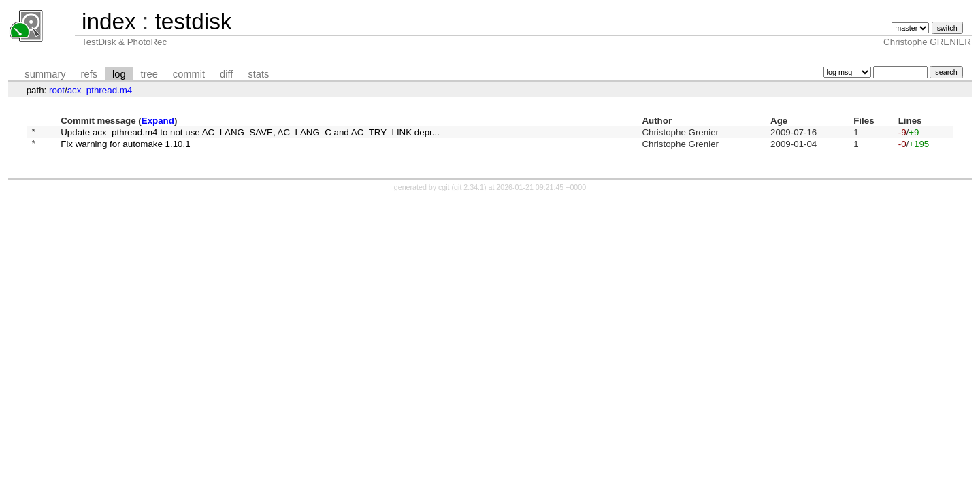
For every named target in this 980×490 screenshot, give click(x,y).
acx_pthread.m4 (100, 90)
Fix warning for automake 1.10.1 (125, 147)
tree (149, 74)
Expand (158, 121)
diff (226, 74)
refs (89, 74)
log (119, 74)
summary (45, 74)
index (109, 21)
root (57, 90)
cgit (445, 191)
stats (258, 74)
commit (189, 74)
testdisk (193, 21)
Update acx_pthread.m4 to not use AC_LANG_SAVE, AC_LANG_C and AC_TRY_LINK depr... (250, 133)
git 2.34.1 (469, 191)
